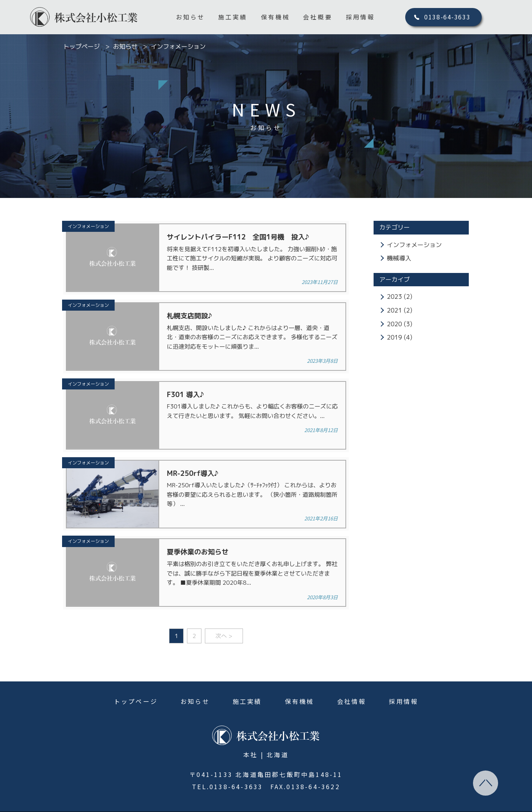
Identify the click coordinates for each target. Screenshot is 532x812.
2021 (395, 310)
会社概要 (318, 18)
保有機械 (276, 18)
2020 (395, 324)
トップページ (136, 687)
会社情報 (352, 687)
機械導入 (399, 258)
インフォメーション (414, 245)
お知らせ (191, 18)
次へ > (225, 621)
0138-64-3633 (448, 18)
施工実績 (233, 18)
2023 (395, 297)
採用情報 (361, 18)
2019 (395, 337)
